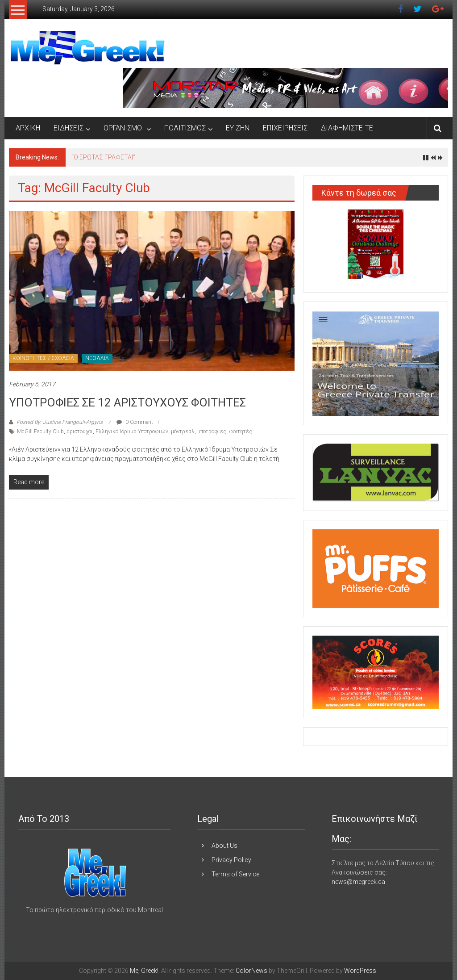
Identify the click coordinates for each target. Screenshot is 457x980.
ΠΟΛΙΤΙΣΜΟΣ (185, 128)
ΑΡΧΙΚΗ (28, 128)
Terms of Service (235, 874)
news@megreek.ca (358, 882)
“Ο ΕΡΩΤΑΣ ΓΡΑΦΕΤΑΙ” (103, 157)
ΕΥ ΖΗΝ (238, 128)
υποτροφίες (212, 431)
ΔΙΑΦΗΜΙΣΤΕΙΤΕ (347, 128)
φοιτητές (241, 431)
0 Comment (135, 422)
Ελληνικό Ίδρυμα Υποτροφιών (132, 431)
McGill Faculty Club (40, 431)
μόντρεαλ (183, 431)
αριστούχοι (80, 431)
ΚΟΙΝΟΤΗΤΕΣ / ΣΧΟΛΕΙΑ (43, 358)
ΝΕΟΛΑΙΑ (97, 358)
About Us (224, 846)
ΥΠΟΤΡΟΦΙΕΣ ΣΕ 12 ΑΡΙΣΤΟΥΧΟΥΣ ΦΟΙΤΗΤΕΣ (127, 402)
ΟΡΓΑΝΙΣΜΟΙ (124, 128)
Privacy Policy (231, 860)
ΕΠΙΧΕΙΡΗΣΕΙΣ (285, 128)
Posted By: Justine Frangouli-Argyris (60, 422)
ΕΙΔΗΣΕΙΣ (69, 128)
